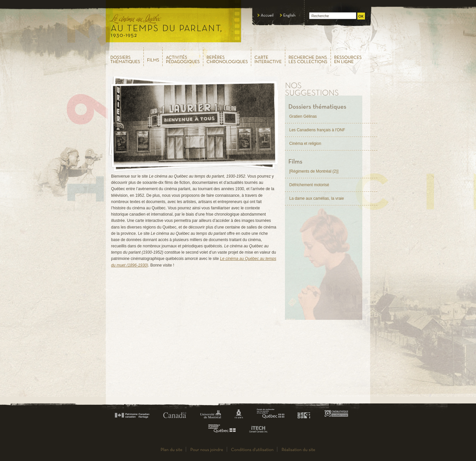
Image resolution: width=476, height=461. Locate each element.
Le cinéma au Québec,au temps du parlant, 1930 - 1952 (174, 23)
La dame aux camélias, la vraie (317, 198)
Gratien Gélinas (303, 116)
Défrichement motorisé (309, 185)
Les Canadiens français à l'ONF (317, 130)
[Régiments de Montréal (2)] (314, 171)
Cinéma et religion (305, 144)
